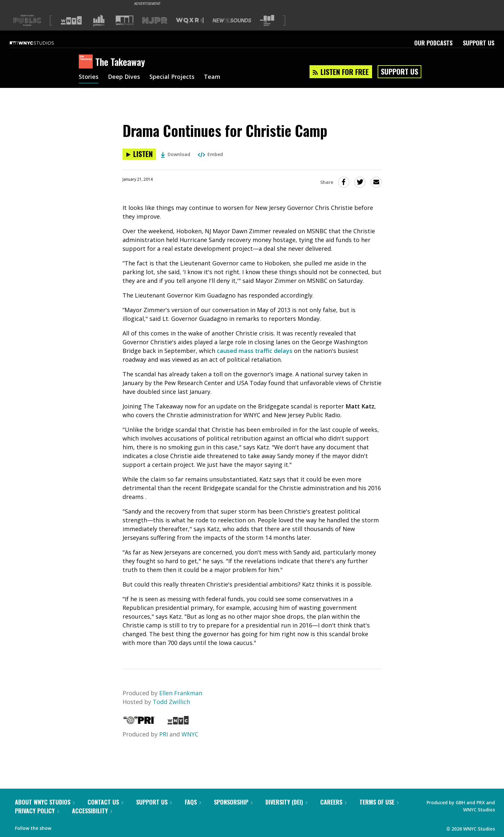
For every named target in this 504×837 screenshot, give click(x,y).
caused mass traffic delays (255, 351)
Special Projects (172, 77)
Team (212, 77)
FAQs (193, 802)
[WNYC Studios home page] (40, 43)
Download (176, 154)
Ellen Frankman (181, 693)
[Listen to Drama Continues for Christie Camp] (139, 154)
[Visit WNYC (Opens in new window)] (71, 20)
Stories (89, 77)
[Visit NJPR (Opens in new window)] (155, 21)
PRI (164, 734)
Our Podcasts (433, 43)
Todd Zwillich (171, 702)
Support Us (479, 43)
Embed (210, 154)
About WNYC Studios (45, 802)
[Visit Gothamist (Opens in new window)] (99, 20)
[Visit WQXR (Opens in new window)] (190, 21)
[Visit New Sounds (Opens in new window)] (232, 20)
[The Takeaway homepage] (87, 62)
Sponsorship (233, 802)
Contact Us (105, 802)
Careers (333, 802)
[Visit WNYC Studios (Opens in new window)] (125, 20)
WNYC (190, 734)
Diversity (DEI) (286, 802)
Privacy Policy (37, 811)
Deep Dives (124, 77)
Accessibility (92, 811)
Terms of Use (379, 802)
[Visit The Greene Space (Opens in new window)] (267, 21)
